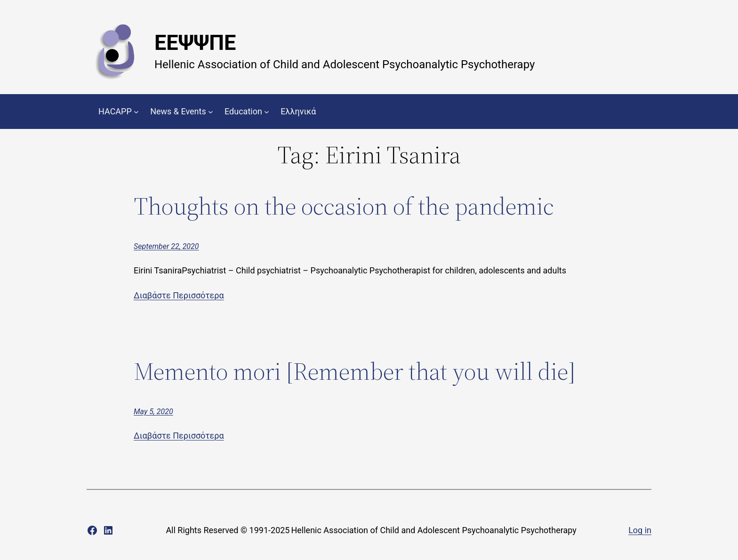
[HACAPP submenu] (136, 112)
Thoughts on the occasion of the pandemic (344, 206)
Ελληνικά (298, 111)
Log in (640, 530)
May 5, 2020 (153, 412)
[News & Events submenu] (211, 112)
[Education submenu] (267, 112)
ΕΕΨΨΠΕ (195, 43)
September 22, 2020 (166, 246)
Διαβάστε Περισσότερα (179, 295)
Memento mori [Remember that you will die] (355, 371)
